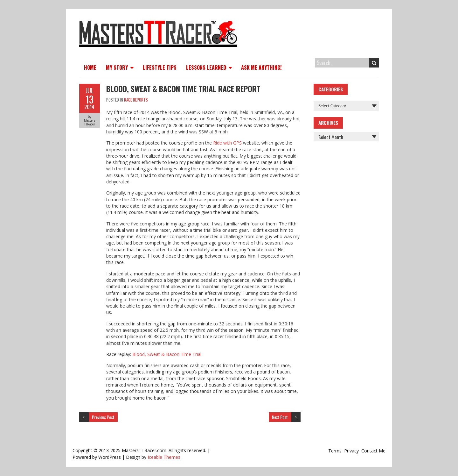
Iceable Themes (164, 457)
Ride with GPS (227, 143)
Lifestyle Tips (160, 67)
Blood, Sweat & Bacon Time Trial (167, 354)
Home (90, 67)
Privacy (351, 451)
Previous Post (103, 417)
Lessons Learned (206, 67)
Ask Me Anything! (261, 67)
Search (374, 63)
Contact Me (373, 451)
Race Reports (136, 100)
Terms (335, 451)
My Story (117, 67)
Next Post (280, 417)
